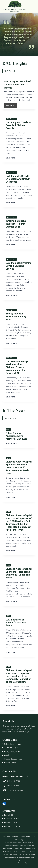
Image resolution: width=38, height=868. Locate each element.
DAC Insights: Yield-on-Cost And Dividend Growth (18, 125)
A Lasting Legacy (11, 748)
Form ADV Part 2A (12, 823)
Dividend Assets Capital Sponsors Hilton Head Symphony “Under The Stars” (19, 573)
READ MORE (11, 106)
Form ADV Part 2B (12, 826)
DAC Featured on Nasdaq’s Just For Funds (16, 623)
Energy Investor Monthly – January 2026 (16, 317)
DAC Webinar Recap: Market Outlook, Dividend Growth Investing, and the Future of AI (17, 367)
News (8, 429)
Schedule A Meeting (13, 744)
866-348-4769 (14, 786)
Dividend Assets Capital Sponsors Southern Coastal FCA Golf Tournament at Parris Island (19, 467)
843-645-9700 (14, 781)
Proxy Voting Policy (12, 751)
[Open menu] (33, 6)
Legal (6, 755)
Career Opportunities (13, 759)
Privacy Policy (10, 763)
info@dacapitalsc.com (16, 790)
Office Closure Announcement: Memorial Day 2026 (16, 436)
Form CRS (9, 815)
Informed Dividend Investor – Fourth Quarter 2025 (16, 224)
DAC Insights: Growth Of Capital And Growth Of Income (17, 85)
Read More (12, 158)
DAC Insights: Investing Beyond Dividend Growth (19, 266)
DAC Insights (11, 119)
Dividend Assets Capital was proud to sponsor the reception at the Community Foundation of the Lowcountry (19, 676)
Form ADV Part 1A (12, 819)
